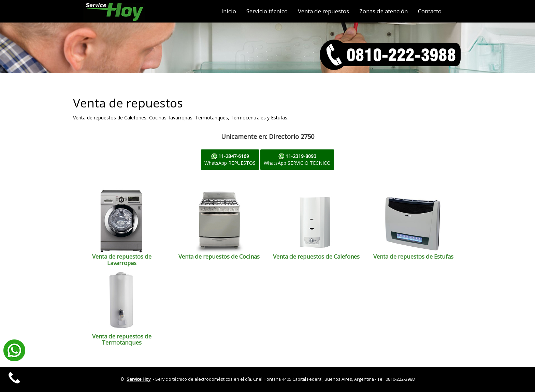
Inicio (229, 11)
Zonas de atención (384, 11)
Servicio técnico (267, 11)
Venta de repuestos (323, 11)
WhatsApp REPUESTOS (230, 159)
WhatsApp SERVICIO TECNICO (297, 159)
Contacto (430, 11)
